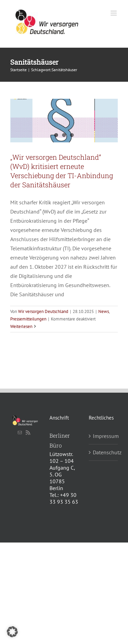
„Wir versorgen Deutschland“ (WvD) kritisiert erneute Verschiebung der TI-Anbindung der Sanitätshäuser (62, 171)
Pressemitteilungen (28, 319)
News (104, 311)
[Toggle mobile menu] (114, 13)
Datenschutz (104, 452)
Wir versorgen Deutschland (43, 311)
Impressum (104, 436)
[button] (12, 632)
